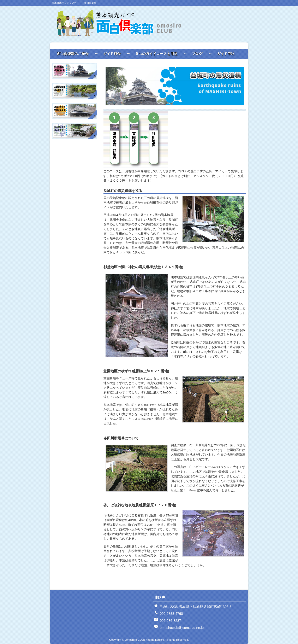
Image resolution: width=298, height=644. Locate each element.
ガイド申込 (226, 54)
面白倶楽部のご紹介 (73, 54)
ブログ (197, 54)
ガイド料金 (112, 54)
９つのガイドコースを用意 (156, 54)
